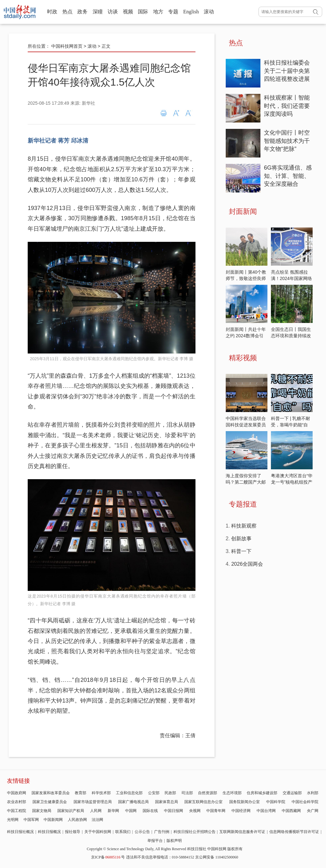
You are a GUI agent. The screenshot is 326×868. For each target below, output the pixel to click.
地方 (158, 12)
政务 (82, 12)
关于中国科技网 (98, 832)
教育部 (81, 793)
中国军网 (31, 820)
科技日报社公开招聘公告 (195, 832)
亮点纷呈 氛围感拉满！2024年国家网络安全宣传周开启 (291, 278)
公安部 (154, 793)
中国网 (131, 811)
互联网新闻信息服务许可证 (242, 832)
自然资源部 (208, 793)
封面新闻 (243, 211)
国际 (143, 12)
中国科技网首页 (67, 46)
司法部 (187, 793)
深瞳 (98, 12)
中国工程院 (17, 811)
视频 (128, 12)
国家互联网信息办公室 (203, 802)
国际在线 (150, 811)
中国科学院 (276, 802)
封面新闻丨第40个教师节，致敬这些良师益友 (246, 278)
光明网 (13, 820)
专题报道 (243, 504)
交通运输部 (292, 793)
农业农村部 (17, 802)
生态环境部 (232, 793)
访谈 (113, 12)
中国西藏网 (291, 811)
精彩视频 (243, 358)
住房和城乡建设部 (262, 793)
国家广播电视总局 (133, 802)
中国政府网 (17, 793)
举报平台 (155, 841)
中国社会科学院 (305, 802)
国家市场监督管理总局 (93, 802)
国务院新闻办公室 (244, 802)
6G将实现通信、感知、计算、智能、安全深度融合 (288, 176)
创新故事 (241, 539)
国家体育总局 (167, 802)
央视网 (195, 811)
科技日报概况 (49, 832)
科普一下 (241, 551)
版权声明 (174, 841)
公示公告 (142, 832)
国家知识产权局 (71, 811)
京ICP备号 (108, 857)
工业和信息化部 (129, 793)
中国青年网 (216, 811)
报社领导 (73, 832)
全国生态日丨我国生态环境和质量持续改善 (291, 336)
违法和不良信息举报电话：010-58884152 (160, 857)
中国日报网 (174, 811)
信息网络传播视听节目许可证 (294, 832)
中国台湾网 (266, 811)
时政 (52, 12)
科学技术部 (101, 793)
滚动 (209, 12)
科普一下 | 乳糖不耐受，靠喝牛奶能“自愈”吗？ (291, 425)
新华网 (113, 811)
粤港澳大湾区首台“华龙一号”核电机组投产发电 (292, 482)
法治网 (97, 820)
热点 (67, 12)
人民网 (96, 811)
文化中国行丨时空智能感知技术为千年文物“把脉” (287, 141)
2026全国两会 (247, 564)
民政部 (170, 793)
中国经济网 (241, 811)
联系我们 (123, 832)
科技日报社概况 (20, 832)
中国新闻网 (53, 820)
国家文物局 (42, 811)
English (191, 12)
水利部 (313, 793)
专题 (173, 12)
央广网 (313, 811)
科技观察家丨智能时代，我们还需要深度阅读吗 (287, 106)
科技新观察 (244, 526)
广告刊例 (162, 832)
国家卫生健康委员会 (50, 802)
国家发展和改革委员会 (51, 793)
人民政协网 (77, 820)
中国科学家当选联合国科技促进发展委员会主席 (246, 425)
